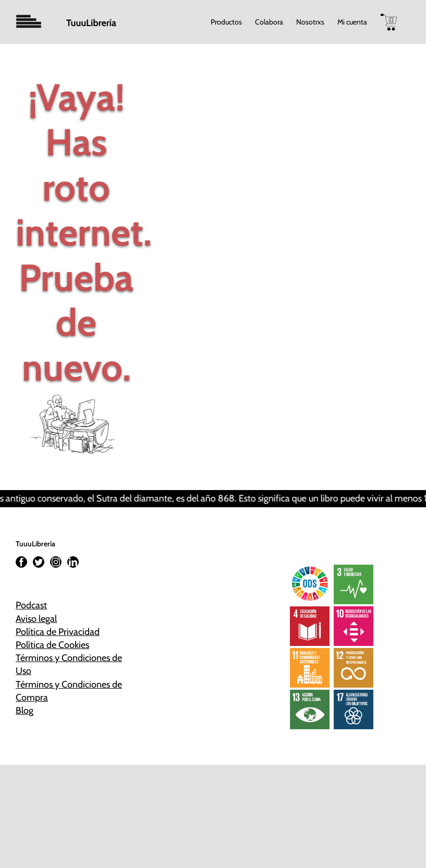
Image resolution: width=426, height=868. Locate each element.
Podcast (31, 605)
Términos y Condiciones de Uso (69, 664)
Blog (25, 711)
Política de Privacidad (58, 632)
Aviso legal (36, 619)
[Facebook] (21, 562)
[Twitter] (39, 562)
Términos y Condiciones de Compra (69, 691)
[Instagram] (56, 562)
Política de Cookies (52, 645)
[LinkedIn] (73, 562)
